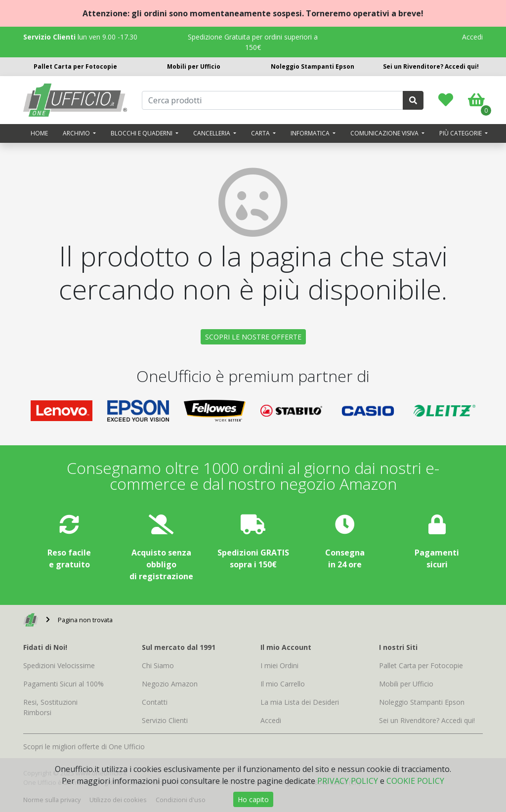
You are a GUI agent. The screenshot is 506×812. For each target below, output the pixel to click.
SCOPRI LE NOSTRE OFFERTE (253, 337)
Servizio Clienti (165, 720)
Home (39, 133)
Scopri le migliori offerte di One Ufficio (84, 747)
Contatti (155, 702)
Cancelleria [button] (212, 133)
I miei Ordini (279, 665)
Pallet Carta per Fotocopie (75, 66)
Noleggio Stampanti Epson (313, 66)
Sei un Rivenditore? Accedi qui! (431, 66)
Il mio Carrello (283, 684)
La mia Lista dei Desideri (300, 702)
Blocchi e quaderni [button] (142, 133)
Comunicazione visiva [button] (385, 133)
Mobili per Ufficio (194, 66)
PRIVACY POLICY (348, 781)
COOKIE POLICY (415, 781)
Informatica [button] (311, 133)
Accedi (472, 37)
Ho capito (253, 799)
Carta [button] (261, 133)
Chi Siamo (158, 665)
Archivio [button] (77, 133)
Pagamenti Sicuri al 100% (63, 684)
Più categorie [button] (461, 133)
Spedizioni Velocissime (59, 665)
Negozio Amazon (170, 684)
